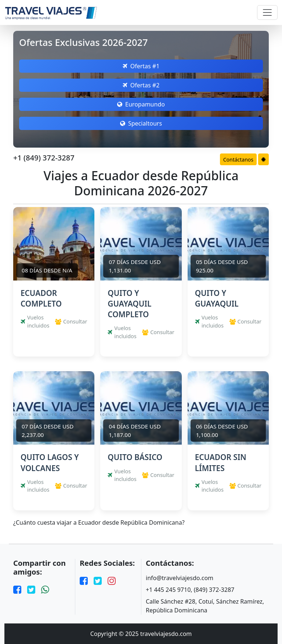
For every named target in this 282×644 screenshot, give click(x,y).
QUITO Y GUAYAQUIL (217, 298)
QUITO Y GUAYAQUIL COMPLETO (129, 304)
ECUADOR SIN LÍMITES (221, 462)
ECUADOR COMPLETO (41, 298)
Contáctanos (238, 160)
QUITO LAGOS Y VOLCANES (50, 462)
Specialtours (141, 123)
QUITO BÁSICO (135, 457)
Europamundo (141, 104)
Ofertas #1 (141, 66)
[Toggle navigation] (267, 12)
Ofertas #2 (141, 85)
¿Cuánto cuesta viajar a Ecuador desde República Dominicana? (99, 523)
